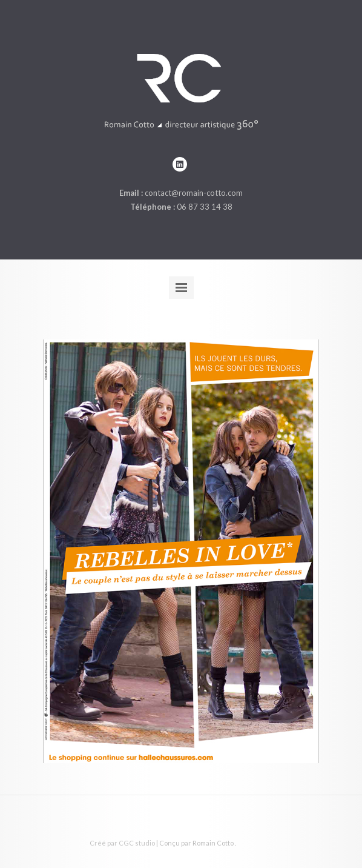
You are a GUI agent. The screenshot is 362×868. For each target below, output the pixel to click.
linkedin (180, 164)
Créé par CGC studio (122, 843)
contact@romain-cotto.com (194, 193)
